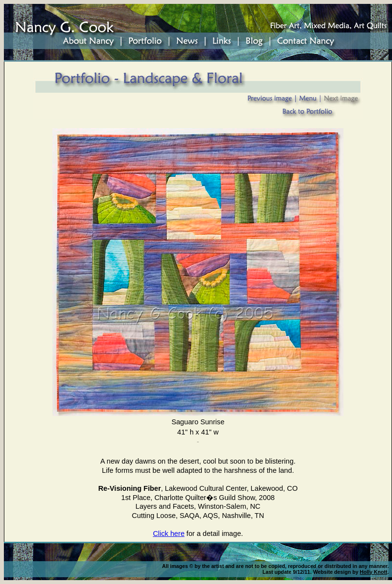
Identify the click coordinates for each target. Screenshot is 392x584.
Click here (169, 534)
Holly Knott (374, 572)
